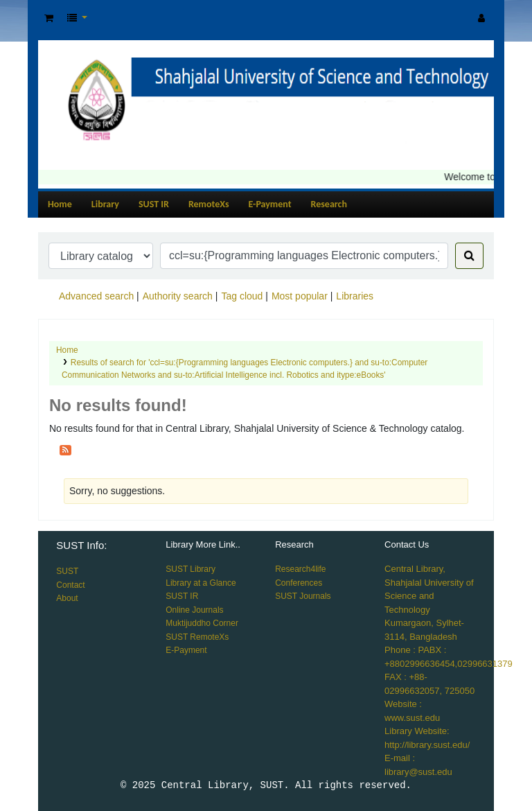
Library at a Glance (201, 583)
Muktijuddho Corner (202, 623)
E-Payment (270, 204)
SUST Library (190, 569)
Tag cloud (242, 296)
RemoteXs (209, 204)
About (67, 598)
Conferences (299, 583)
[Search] (469, 256)
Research (329, 204)
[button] (49, 18)
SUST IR (154, 204)
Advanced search (96, 296)
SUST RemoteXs (197, 637)
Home (60, 204)
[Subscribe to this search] (65, 449)
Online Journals (194, 610)
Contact (70, 585)
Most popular (300, 296)
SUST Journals (303, 596)
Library (105, 204)
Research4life (300, 569)
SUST (67, 571)
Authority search (178, 296)
